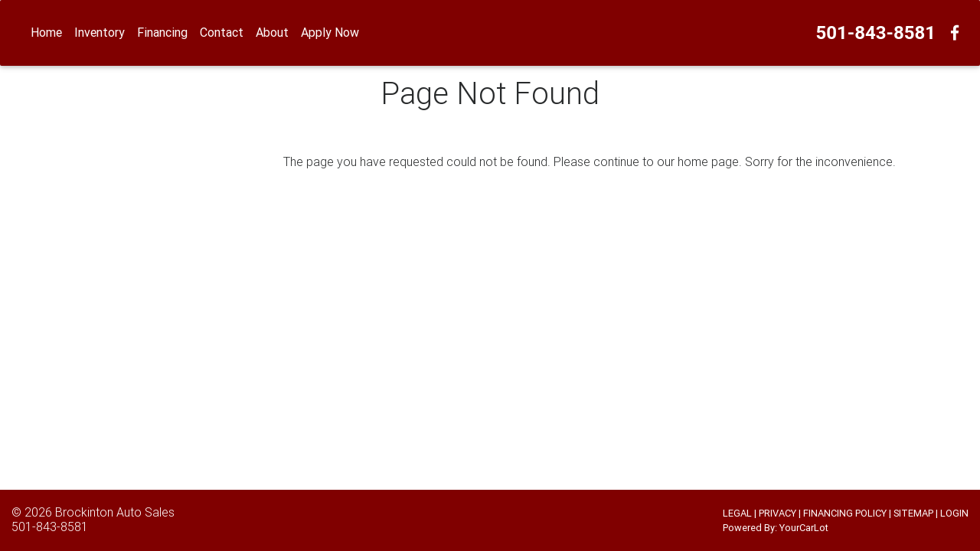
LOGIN (954, 513)
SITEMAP (913, 513)
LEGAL (737, 513)
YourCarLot (804, 528)
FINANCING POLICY (845, 513)
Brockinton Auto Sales (115, 512)
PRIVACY (777, 513)
